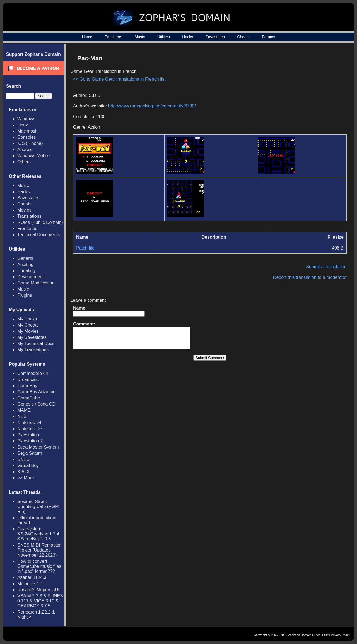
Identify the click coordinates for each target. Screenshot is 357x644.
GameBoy (27, 386)
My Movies (28, 331)
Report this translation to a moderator (310, 277)
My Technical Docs (36, 343)
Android (25, 149)
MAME (24, 410)
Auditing (25, 264)
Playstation (28, 435)
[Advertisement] (299, 91)
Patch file (85, 248)
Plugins (25, 295)
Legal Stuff (321, 635)
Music (140, 37)
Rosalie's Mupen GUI (38, 590)
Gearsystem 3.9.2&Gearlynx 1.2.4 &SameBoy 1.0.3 (38, 534)
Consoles (27, 137)
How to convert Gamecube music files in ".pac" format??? (39, 566)
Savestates (215, 37)
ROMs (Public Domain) (40, 222)
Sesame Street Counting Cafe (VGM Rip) (38, 507)
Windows (26, 119)
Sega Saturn (30, 453)
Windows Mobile (33, 156)
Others (24, 162)
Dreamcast (28, 380)
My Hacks (27, 319)
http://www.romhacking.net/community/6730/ (152, 106)
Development (30, 277)
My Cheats (28, 325)
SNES (23, 459)
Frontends (27, 228)
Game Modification (36, 283)
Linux (23, 125)
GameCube (29, 398)
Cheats (243, 37)
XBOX (23, 472)
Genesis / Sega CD (36, 404)
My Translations (33, 350)
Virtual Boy (28, 465)
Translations (29, 216)
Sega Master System (38, 447)
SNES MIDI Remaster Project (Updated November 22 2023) (39, 550)
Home (87, 37)
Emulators (113, 37)
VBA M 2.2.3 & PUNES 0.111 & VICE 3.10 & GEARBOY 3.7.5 (40, 601)
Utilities (164, 37)
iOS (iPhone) (30, 143)
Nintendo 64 (29, 422)
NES (22, 416)
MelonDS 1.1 (30, 584)
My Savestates (32, 337)
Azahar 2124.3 (32, 577)
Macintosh (27, 131)
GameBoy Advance (36, 392)
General (25, 258)
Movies (24, 210)
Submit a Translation (326, 267)
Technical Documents (38, 235)
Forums (268, 37)
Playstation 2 (30, 441)
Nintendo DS (30, 429)
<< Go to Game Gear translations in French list (119, 79)
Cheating (26, 271)
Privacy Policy (341, 635)
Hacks (188, 37)
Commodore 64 (33, 373)
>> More (26, 478)
